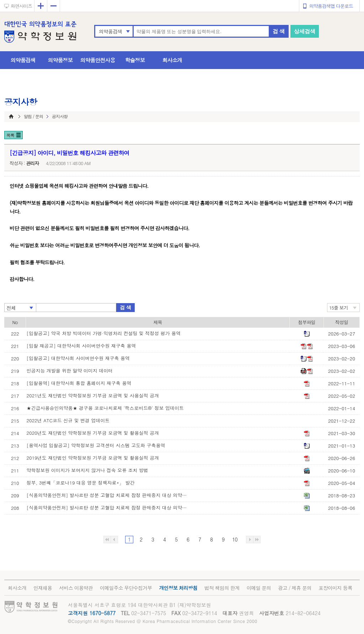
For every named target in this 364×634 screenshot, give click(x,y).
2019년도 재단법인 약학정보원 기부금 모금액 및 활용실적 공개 (93, 458)
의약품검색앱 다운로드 (331, 6)
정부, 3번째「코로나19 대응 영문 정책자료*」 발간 (81, 483)
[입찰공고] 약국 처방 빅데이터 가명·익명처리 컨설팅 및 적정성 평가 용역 (104, 333)
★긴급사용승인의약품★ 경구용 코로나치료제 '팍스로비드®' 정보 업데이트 (105, 408)
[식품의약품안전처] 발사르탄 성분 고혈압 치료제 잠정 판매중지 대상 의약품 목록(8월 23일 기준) (108, 495)
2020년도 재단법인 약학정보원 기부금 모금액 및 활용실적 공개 (93, 433)
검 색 (279, 31)
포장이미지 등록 (335, 588)
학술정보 (135, 60)
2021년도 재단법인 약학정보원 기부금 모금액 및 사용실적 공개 (93, 395)
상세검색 (305, 31)
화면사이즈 (21, 6)
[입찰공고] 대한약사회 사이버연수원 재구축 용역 (78, 358)
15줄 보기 (339, 308)
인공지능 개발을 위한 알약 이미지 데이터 (70, 371)
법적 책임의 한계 (222, 588)
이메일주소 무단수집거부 (126, 588)
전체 (11, 308)
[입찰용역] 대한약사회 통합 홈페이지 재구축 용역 (79, 383)
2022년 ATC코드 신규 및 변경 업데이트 (68, 420)
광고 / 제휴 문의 (295, 588)
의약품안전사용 (98, 60)
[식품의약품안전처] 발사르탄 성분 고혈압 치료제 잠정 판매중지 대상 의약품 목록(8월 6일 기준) (108, 508)
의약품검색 (110, 31)
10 (235, 539)
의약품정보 (60, 60)
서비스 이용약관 (76, 588)
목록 (10, 135)
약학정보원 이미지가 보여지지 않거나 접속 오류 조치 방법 (87, 470)
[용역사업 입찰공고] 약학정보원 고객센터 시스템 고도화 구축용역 (96, 445)
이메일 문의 (259, 588)
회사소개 (172, 60)
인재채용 (43, 588)
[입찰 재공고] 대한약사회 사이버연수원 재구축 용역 (81, 346)
